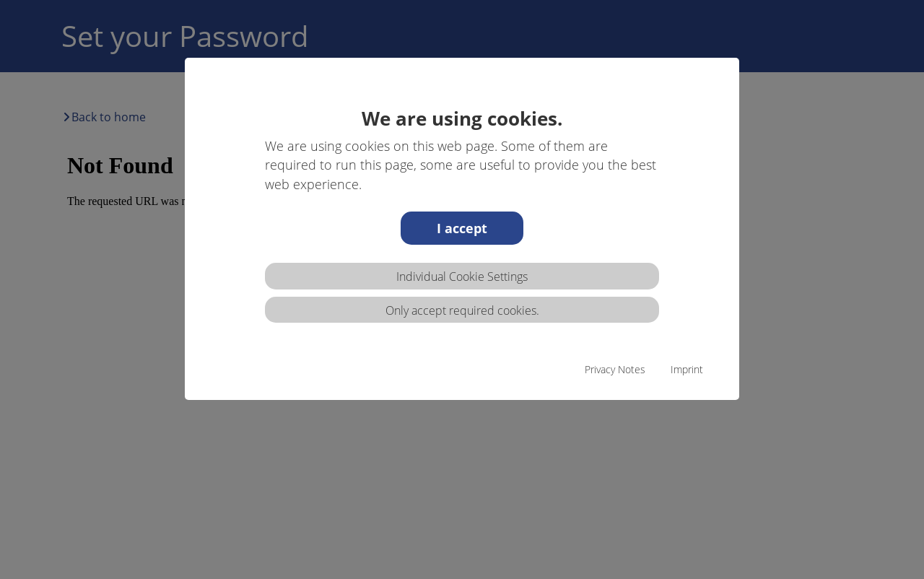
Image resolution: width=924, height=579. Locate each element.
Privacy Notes (615, 369)
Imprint (687, 369)
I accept (462, 228)
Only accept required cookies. (462, 310)
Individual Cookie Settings (462, 277)
